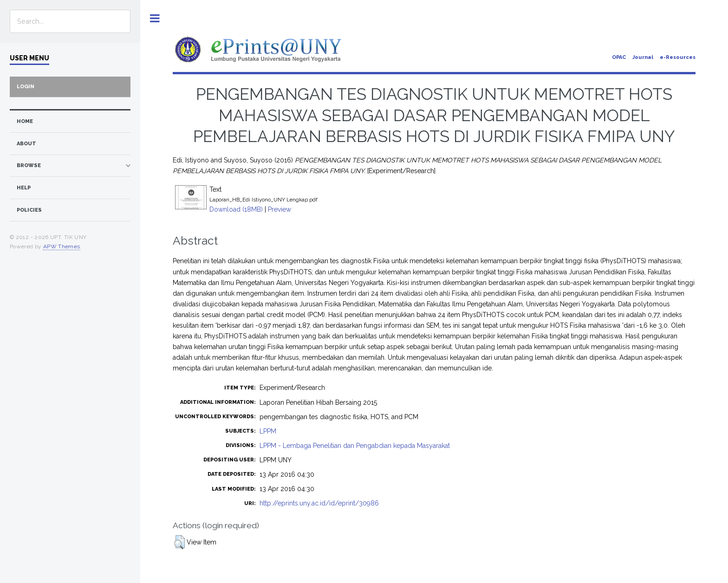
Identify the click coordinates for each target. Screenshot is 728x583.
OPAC (619, 57)
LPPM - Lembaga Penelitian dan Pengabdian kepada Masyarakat (355, 446)
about (26, 144)
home (25, 121)
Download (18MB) (236, 209)
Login (26, 87)
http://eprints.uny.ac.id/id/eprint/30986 (319, 503)
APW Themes (62, 246)
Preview (279, 209)
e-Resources (678, 57)
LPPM (268, 431)
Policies (29, 210)
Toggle (155, 18)
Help (24, 188)
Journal (643, 57)
